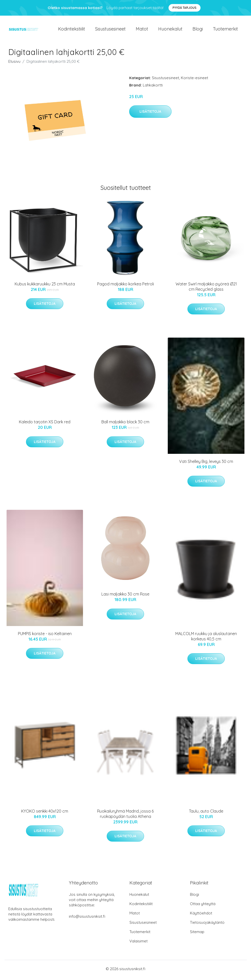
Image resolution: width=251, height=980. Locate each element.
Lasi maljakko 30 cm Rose (125, 597)
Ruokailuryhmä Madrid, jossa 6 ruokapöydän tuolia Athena (125, 816)
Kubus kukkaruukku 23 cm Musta (45, 286)
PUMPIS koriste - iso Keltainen (45, 636)
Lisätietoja (150, 114)
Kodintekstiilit (72, 30)
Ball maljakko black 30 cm (125, 425)
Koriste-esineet (194, 80)
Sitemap (197, 934)
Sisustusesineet (110, 30)
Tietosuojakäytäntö (207, 925)
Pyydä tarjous (185, 8)
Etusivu (14, 64)
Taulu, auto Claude (206, 814)
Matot (142, 30)
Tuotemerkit (225, 30)
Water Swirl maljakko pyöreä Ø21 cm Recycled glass (206, 289)
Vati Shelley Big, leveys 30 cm (206, 464)
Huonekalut (170, 30)
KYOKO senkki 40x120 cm (45, 814)
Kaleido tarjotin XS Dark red (45, 425)
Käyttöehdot (201, 916)
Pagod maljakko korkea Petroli (125, 286)
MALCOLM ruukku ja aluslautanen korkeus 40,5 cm (206, 639)
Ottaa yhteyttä (203, 906)
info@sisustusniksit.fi (87, 919)
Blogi (198, 30)
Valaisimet (138, 944)
